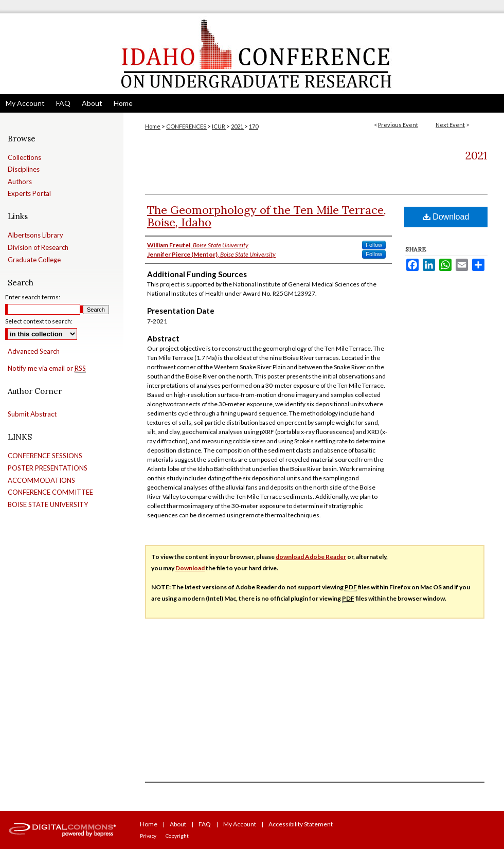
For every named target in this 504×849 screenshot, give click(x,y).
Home (153, 126)
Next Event (450, 125)
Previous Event (398, 125)
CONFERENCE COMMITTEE (50, 492)
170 (254, 126)
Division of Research (38, 248)
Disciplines (24, 169)
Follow (374, 245)
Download (446, 217)
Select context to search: (39, 321)
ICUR (219, 126)
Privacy (148, 836)
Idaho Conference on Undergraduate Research (252, 54)
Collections (24, 158)
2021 (238, 126)
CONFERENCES (187, 126)
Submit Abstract (32, 414)
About (178, 824)
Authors (20, 182)
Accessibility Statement (301, 824)
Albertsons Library (35, 235)
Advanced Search (34, 351)
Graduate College (34, 260)
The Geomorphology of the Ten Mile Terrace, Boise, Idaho (267, 216)
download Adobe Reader (311, 557)
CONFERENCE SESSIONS (45, 456)
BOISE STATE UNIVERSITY (48, 505)
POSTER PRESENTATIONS (48, 468)
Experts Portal (29, 194)
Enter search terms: (33, 297)
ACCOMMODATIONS (41, 481)
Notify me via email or (47, 369)
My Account (240, 824)
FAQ (205, 824)
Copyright (177, 836)
